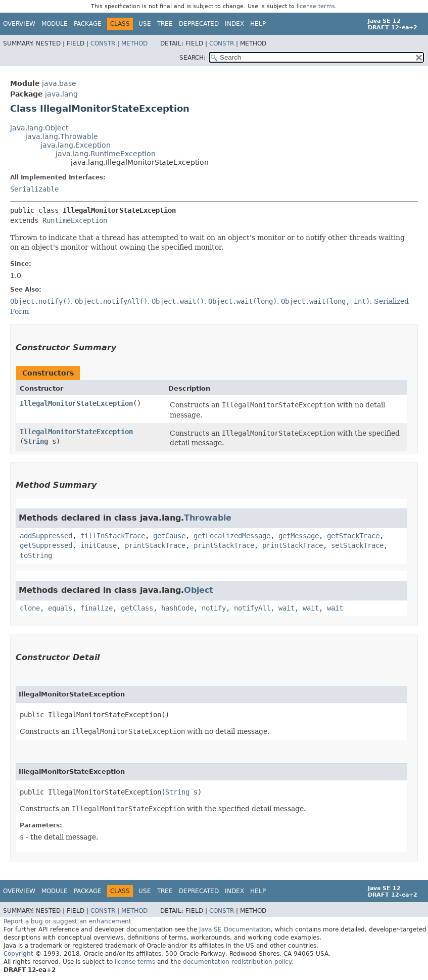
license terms (316, 6)
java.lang (61, 94)
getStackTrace (353, 536)
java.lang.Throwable (62, 136)
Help (258, 24)
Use (145, 24)
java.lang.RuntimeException (106, 154)
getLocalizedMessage (232, 536)
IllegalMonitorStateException (76, 403)
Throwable (208, 518)
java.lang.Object (39, 128)
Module (55, 24)
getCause (169, 536)
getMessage (299, 536)
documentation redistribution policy (237, 962)
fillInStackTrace (113, 536)
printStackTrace (155, 545)
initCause (99, 545)
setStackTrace (357, 545)
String (36, 441)
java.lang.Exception (76, 145)
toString (36, 555)
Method (134, 43)
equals (60, 608)
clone (30, 608)
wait (287, 608)
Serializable (34, 189)
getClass (137, 608)
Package (88, 24)
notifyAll (252, 608)
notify (214, 608)
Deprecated (199, 24)
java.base (59, 83)
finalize (97, 608)
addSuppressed (46, 536)
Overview (19, 24)
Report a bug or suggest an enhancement (67, 921)
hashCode (177, 608)
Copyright (18, 954)
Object (199, 590)
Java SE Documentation (235, 929)
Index (234, 24)
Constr (103, 43)
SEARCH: (193, 58)
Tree (165, 24)
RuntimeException (75, 220)
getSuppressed (46, 545)
